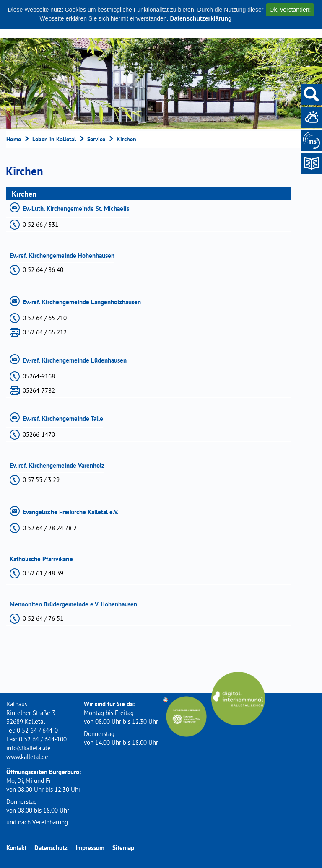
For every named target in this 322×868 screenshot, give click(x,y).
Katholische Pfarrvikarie (41, 559)
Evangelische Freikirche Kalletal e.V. (71, 512)
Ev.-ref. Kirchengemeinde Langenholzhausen (82, 302)
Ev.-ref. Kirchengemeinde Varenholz (57, 465)
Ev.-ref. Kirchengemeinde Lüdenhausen (75, 360)
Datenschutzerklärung (201, 18)
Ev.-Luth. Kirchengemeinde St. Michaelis (76, 209)
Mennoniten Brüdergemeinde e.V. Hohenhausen (73, 604)
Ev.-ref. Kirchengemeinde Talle (63, 418)
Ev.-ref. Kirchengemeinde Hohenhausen (62, 255)
